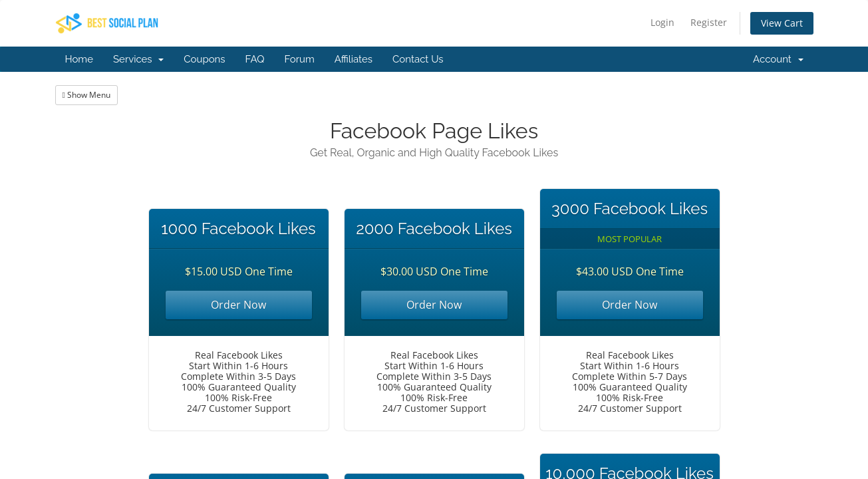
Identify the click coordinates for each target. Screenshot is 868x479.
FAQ (255, 59)
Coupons (204, 59)
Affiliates (354, 59)
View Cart (782, 23)
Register (709, 22)
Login (662, 22)
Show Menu (86, 95)
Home (79, 59)
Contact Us (418, 59)
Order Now (238, 305)
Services (138, 59)
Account (778, 59)
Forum (299, 59)
